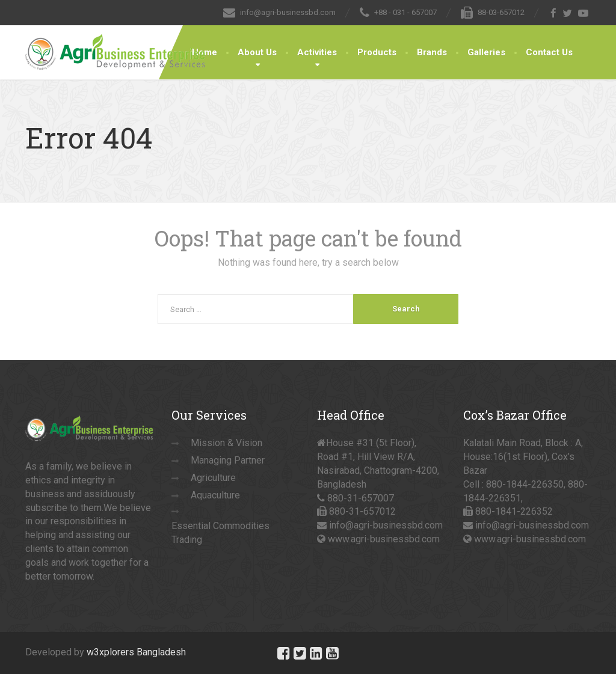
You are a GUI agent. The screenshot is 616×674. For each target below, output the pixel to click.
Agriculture (213, 478)
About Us (257, 52)
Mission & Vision (226, 443)
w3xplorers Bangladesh (136, 652)
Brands (432, 52)
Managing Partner (228, 460)
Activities (317, 52)
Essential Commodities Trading (220, 533)
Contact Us (549, 52)
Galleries (486, 52)
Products (377, 52)
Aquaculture (215, 495)
